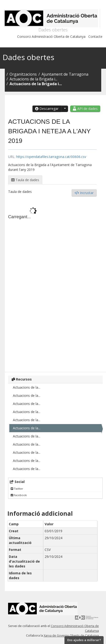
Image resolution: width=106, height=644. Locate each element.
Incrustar (84, 193)
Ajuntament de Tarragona (65, 74)
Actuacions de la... (27, 387)
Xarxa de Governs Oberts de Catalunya (71, 636)
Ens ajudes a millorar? (84, 640)
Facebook (19, 495)
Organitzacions (23, 74)
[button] (64, 109)
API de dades (85, 109)
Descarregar (47, 109)
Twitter (17, 489)
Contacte (95, 36)
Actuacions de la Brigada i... (33, 79)
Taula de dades (25, 180)
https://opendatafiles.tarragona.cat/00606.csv (51, 157)
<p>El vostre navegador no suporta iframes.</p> (52, 284)
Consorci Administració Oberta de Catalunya (51, 36)
